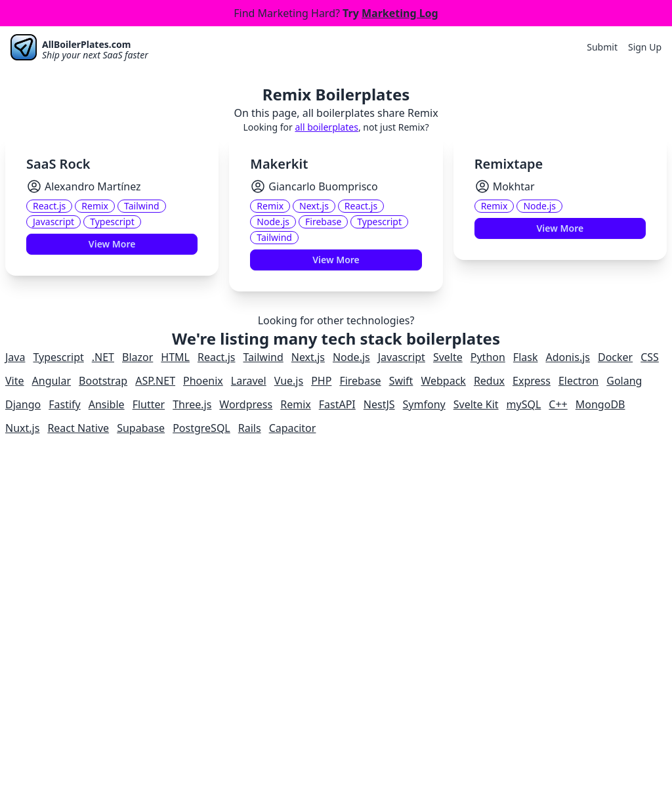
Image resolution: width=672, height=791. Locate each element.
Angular (52, 381)
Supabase (141, 428)
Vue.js (289, 381)
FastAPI (337, 404)
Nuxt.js (22, 428)
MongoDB (600, 404)
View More (112, 244)
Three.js (192, 404)
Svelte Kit (476, 404)
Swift (401, 381)
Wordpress (246, 404)
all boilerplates (326, 127)
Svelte (448, 357)
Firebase (360, 381)
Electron (578, 381)
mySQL (524, 404)
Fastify (65, 404)
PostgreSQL (201, 428)
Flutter (149, 404)
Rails (250, 428)
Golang (624, 381)
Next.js (308, 357)
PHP (321, 381)
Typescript (58, 357)
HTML (175, 357)
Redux (489, 381)
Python (488, 357)
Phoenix (203, 381)
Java (15, 357)
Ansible (107, 404)
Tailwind (263, 357)
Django (23, 404)
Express (532, 381)
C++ (558, 404)
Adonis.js (568, 357)
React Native (78, 428)
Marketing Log (400, 13)
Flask (526, 357)
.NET (103, 357)
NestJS (379, 404)
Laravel (249, 381)
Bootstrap (103, 381)
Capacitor (293, 428)
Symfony (424, 404)
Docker (615, 357)
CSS (650, 357)
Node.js (351, 357)
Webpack (443, 381)
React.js (217, 357)
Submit (602, 47)
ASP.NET (155, 381)
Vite (15, 381)
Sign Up (645, 47)
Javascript (402, 357)
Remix (296, 404)
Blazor (137, 357)
